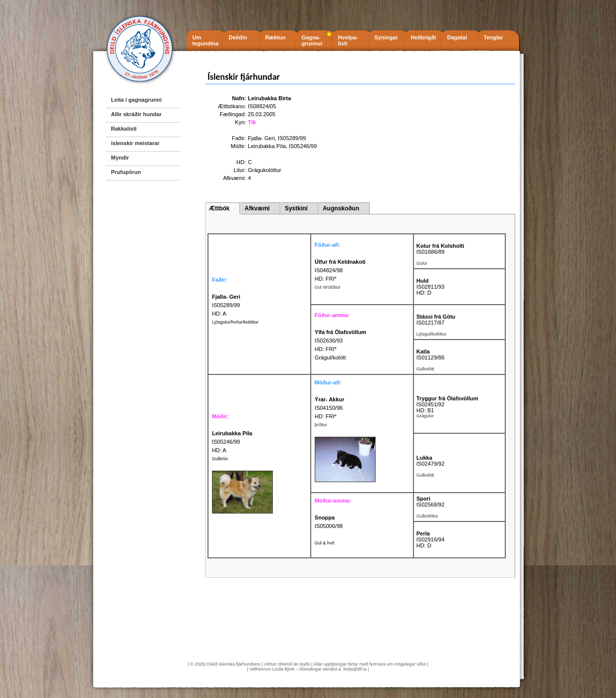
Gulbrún (220, 459)
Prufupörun (126, 172)
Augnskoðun (341, 208)
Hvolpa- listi (348, 40)
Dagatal (457, 37)
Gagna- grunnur (312, 40)
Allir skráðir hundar (136, 114)
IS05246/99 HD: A (232, 442)
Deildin (238, 37)
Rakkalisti (124, 129)
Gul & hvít (325, 543)
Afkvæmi (257, 208)
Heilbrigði (424, 37)
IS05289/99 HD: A (226, 305)
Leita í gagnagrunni (136, 100)
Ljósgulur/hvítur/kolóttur (235, 322)
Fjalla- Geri (261, 138)
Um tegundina (206, 40)
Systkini (296, 208)
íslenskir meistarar (135, 143)
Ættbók (219, 208)
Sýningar (386, 37)
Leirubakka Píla (267, 146)
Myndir (120, 158)
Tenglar (494, 37)
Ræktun (276, 37)
